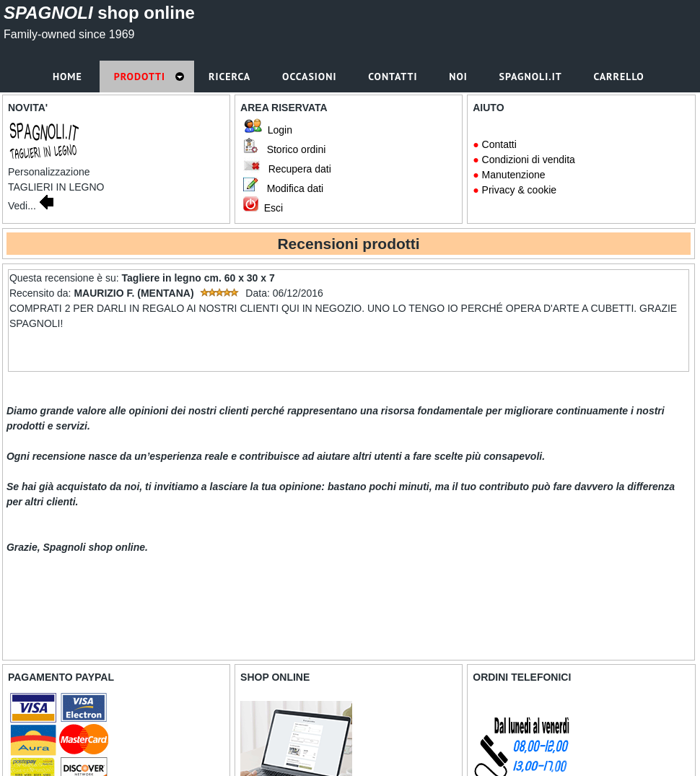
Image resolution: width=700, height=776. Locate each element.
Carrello (620, 77)
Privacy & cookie (519, 190)
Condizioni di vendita (529, 160)
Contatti (499, 144)
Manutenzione (514, 175)
